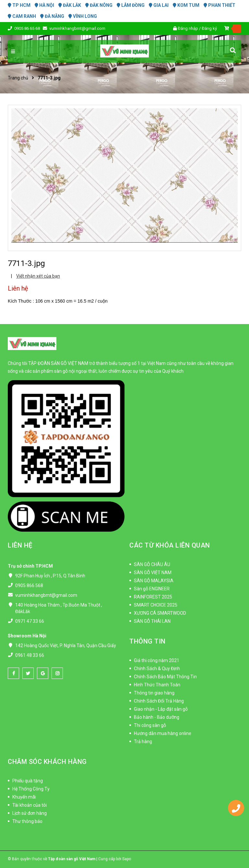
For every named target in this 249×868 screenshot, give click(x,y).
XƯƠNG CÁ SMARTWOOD (160, 613)
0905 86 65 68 (28, 28)
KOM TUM (186, 5)
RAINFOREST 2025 (153, 597)
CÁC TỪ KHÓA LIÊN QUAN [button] (170, 545)
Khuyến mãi (24, 797)
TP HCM (19, 5)
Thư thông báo (27, 821)
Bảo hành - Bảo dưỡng (157, 717)
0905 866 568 (29, 585)
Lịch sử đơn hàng (30, 813)
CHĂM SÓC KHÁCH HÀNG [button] (47, 762)
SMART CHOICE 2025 (156, 605)
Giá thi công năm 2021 (157, 660)
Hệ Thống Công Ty (31, 789)
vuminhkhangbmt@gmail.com (77, 28)
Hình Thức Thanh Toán (157, 685)
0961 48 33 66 (30, 655)
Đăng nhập (188, 28)
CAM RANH (22, 16)
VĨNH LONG (83, 16)
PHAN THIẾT (219, 5)
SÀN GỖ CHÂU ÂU (152, 564)
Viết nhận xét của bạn (38, 276)
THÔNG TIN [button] (148, 641)
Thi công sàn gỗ (150, 725)
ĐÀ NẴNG (52, 16)
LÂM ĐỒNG (131, 5)
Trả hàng (143, 741)
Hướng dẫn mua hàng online (163, 733)
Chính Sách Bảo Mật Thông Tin (165, 677)
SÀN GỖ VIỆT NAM (153, 573)
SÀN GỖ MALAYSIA (154, 581)
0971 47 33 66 (30, 621)
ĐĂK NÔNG (99, 5)
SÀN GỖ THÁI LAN (152, 621)
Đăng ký (209, 28)
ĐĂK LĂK (70, 5)
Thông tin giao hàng (154, 693)
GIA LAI (159, 5)
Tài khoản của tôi (30, 805)
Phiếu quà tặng (28, 781)
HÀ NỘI (44, 5)
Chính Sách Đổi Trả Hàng (159, 701)
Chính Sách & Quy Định (157, 669)
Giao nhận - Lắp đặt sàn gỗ (161, 709)
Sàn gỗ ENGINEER (152, 589)
